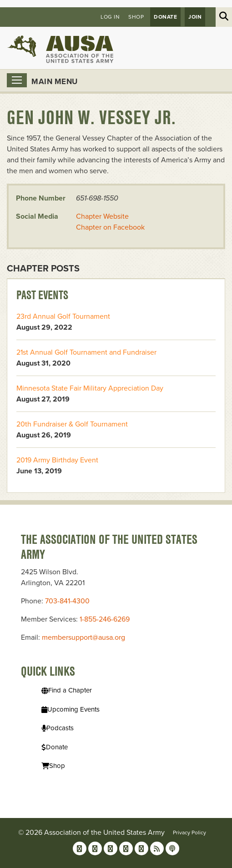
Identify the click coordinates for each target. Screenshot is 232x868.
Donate (165, 17)
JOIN (195, 17)
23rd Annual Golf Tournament (63, 316)
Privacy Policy (189, 833)
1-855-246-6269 (105, 619)
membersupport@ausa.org (83, 637)
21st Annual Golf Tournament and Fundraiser (86, 352)
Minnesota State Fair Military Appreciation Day (90, 388)
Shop (136, 17)
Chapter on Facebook (110, 227)
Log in (110, 17)
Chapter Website (102, 216)
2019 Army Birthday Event (57, 460)
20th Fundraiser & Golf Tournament (72, 424)
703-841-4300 (67, 601)
